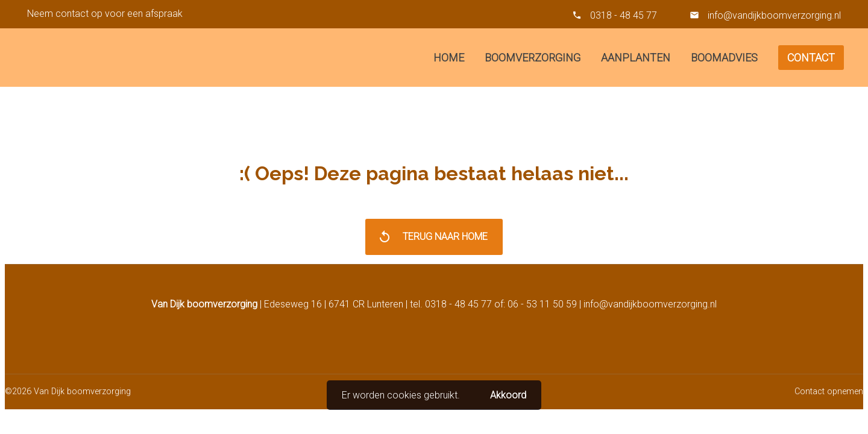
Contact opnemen (829, 392)
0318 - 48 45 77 (624, 15)
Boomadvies (724, 58)
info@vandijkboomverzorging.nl (773, 15)
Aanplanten (636, 58)
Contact (811, 58)
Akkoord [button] (508, 395)
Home (449, 58)
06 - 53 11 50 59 (542, 304)
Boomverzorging (533, 58)
